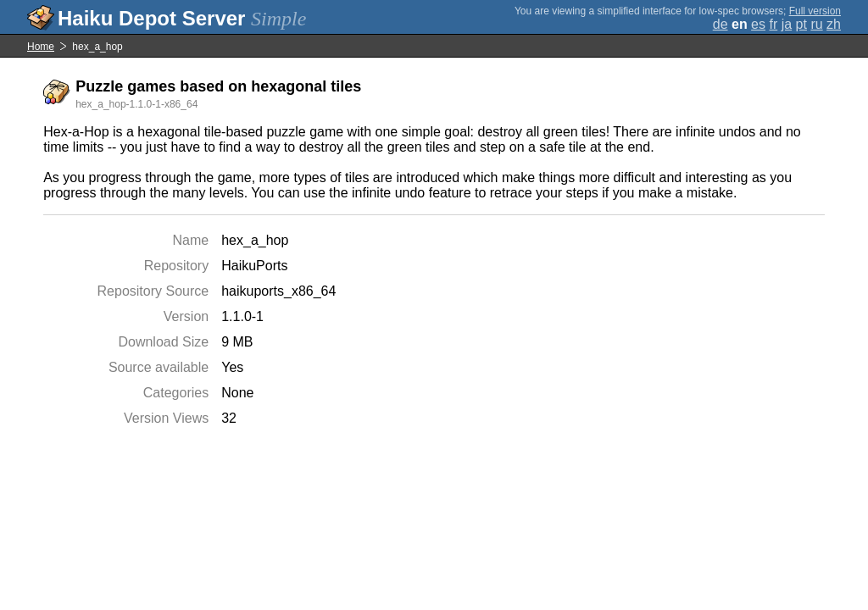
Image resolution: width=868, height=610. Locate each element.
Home (41, 47)
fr (773, 24)
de (721, 24)
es (758, 24)
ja (787, 24)
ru (816, 24)
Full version (815, 11)
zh (834, 24)
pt (801, 24)
